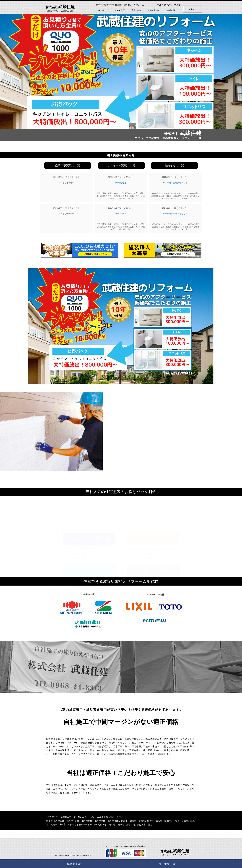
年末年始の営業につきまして (175, 183)
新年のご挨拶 (121, 183)
